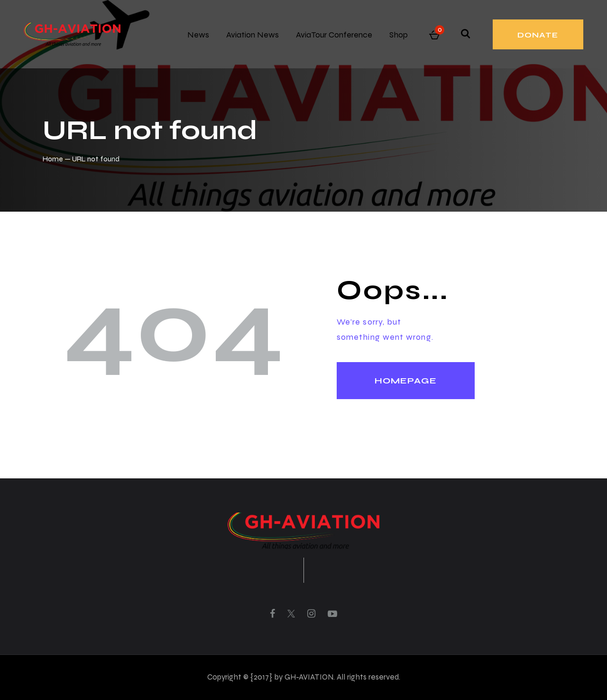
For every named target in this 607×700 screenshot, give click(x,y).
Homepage (406, 381)
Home (53, 159)
